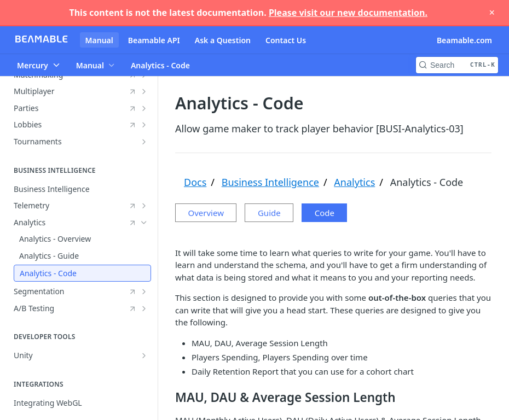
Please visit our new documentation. (348, 13)
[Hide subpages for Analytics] (144, 223)
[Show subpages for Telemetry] (144, 206)
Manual (99, 40)
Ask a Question (223, 40)
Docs (195, 182)
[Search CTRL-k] (457, 65)
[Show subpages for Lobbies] (144, 125)
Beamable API (154, 40)
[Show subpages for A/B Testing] (144, 308)
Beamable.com (464, 40)
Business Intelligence (270, 182)
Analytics (354, 182)
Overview (206, 213)
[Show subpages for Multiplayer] (144, 91)
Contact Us (286, 40)
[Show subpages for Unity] (144, 355)
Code (341, 213)
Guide (277, 213)
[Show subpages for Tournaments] (144, 142)
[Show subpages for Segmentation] (144, 291)
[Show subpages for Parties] (144, 108)
